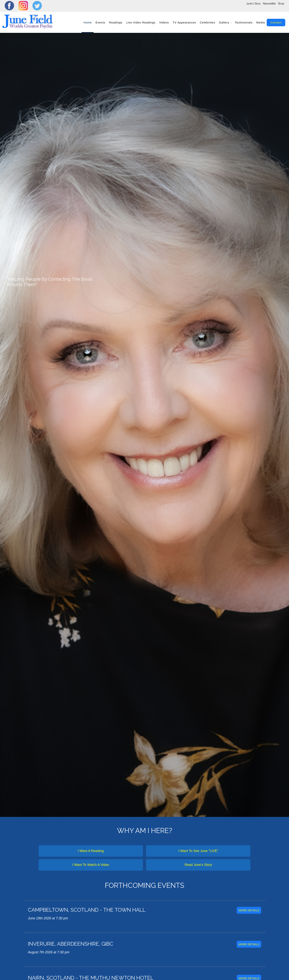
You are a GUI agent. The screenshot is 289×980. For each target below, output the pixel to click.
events (100, 22)
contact (276, 22)
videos (164, 22)
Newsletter (269, 4)
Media (260, 22)
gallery (224, 22)
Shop (281, 4)
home (88, 22)
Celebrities (208, 22)
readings (116, 22)
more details (249, 910)
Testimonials (244, 22)
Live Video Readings (141, 22)
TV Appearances (184, 22)
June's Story (253, 4)
